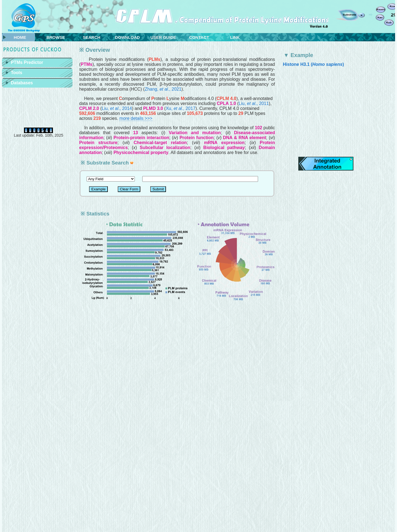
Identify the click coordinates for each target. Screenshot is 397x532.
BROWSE (56, 37)
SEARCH (92, 37)
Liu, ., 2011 (254, 103)
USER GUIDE (163, 37)
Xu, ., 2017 (181, 108)
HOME (20, 37)
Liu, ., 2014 (117, 108)
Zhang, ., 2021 (163, 89)
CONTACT (199, 37)
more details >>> (136, 118)
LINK (235, 37)
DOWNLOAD (127, 37)
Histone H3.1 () (313, 64)
